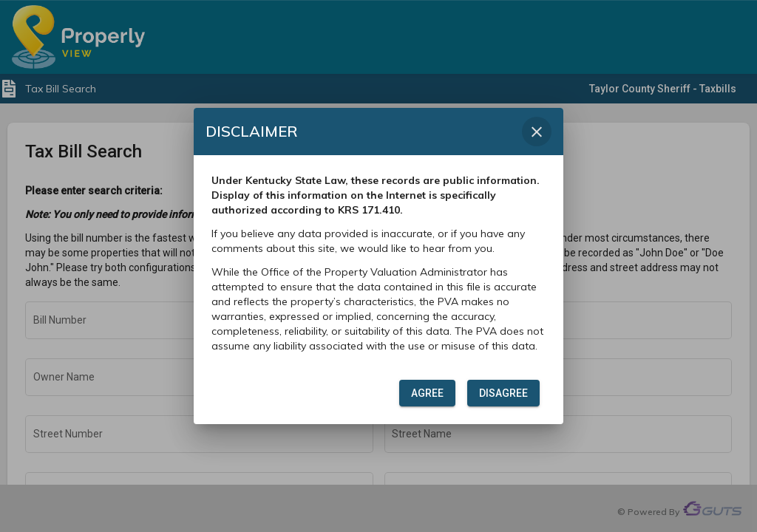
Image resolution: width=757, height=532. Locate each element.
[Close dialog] (537, 132)
